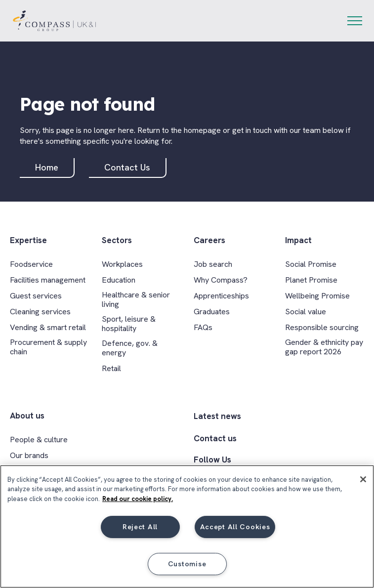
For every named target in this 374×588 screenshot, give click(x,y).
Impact (298, 240)
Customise (187, 564)
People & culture (39, 440)
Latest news (217, 416)
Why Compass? (221, 280)
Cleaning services (40, 312)
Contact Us (127, 167)
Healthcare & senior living (136, 299)
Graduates (212, 312)
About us (27, 416)
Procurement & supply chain (48, 347)
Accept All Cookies (235, 527)
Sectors (117, 240)
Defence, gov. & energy (130, 348)
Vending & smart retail (48, 327)
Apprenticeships (221, 296)
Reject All (140, 527)
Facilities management (48, 280)
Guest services (36, 296)
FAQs (203, 327)
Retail (111, 368)
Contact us (215, 438)
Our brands (29, 455)
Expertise (28, 240)
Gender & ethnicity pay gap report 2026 (324, 347)
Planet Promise (311, 280)
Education (119, 280)
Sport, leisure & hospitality (129, 324)
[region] (187, 526)
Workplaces (122, 264)
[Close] (363, 479)
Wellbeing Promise (317, 296)
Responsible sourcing (322, 327)
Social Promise (311, 264)
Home (47, 167)
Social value (306, 312)
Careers (209, 240)
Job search (213, 264)
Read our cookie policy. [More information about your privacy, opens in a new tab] (138, 499)
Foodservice (31, 264)
